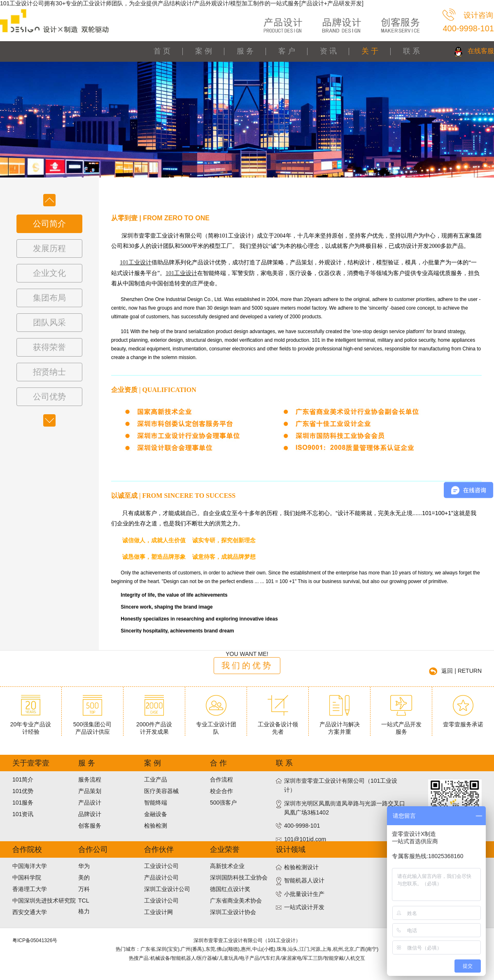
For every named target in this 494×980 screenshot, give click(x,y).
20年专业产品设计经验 (31, 725)
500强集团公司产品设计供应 (92, 725)
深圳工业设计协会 (233, 912)
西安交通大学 (30, 912)
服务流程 (90, 779)
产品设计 (90, 803)
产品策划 (90, 791)
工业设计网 (158, 912)
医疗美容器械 (161, 791)
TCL (84, 901)
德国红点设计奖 (230, 889)
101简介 (23, 779)
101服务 (23, 803)
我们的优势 (247, 665)
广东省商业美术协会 (236, 901)
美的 (84, 877)
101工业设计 (136, 262)
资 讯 (328, 51)
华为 (84, 866)
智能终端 (156, 803)
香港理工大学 (30, 889)
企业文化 (49, 273)
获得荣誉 (49, 347)
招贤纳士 (49, 372)
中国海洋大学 (30, 866)
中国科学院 (27, 877)
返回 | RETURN (461, 671)
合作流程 (221, 779)
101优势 (23, 791)
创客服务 (90, 826)
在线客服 (481, 51)
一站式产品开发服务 (401, 725)
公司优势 (49, 397)
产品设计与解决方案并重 (340, 725)
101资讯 (23, 814)
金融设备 (156, 814)
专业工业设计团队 (216, 725)
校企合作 (221, 791)
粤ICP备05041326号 (35, 940)
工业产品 (156, 779)
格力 (84, 911)
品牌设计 (90, 814)
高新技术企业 (227, 866)
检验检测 (156, 826)
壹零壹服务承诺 (463, 721)
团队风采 (49, 322)
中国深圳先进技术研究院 (44, 901)
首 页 (162, 51)
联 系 (411, 51)
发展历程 (49, 248)
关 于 (370, 51)
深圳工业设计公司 (167, 889)
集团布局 (49, 298)
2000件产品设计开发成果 (154, 725)
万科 (84, 889)
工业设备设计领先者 (278, 725)
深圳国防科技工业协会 (239, 877)
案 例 (204, 51)
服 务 (245, 51)
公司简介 (49, 224)
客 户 (287, 51)
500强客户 (223, 803)
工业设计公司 (161, 866)
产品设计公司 (161, 877)
